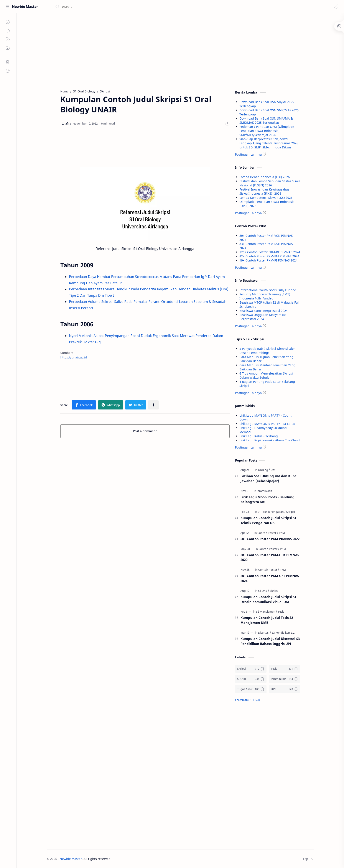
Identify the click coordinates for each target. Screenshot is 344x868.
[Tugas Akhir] (251, 689)
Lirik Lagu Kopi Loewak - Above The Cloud (270, 440)
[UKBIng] (264, 470)
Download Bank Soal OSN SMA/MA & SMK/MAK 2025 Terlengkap (266, 120)
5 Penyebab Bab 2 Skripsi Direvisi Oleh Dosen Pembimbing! (267, 351)
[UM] (273, 470)
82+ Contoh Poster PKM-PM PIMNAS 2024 (269, 256)
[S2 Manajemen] (267, 612)
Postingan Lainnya (248, 154)
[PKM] (282, 533)
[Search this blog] (90, 7)
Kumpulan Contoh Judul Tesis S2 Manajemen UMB (267, 620)
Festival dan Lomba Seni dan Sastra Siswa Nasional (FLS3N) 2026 (270, 183)
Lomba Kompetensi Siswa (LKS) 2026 (266, 198)
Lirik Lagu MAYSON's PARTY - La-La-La (267, 424)
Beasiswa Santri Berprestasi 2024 (264, 311)
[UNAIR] (251, 679)
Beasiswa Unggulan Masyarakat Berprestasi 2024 (263, 317)
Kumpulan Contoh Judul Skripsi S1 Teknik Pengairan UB (268, 520)
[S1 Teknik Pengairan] (272, 512)
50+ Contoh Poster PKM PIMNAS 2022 (270, 539)
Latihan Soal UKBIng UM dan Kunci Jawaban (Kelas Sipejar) (269, 478)
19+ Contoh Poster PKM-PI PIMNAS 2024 (268, 260)
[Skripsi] (291, 512)
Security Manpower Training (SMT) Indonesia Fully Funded (265, 296)
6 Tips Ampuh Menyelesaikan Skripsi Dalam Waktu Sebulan (266, 375)
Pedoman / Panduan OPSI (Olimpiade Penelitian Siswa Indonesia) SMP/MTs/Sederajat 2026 (267, 131)
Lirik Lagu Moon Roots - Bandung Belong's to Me (267, 499)
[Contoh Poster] (268, 533)
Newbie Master (25, 7)
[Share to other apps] (153, 405)
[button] (336, 7)
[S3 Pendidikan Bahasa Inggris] (291, 633)
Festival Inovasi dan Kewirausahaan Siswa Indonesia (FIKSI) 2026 (265, 191)
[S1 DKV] (264, 591)
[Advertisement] (145, 50)
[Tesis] (281, 612)
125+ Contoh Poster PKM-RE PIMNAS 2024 (270, 252)
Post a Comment (145, 431)
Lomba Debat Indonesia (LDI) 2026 (265, 177)
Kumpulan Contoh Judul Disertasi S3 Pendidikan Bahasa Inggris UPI (270, 641)
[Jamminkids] (264, 491)
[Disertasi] (265, 633)
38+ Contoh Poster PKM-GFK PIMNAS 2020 (270, 557)
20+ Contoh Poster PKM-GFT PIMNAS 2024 (270, 578)
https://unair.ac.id (74, 357)
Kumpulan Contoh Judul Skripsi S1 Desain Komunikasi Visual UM (268, 599)
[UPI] (284, 689)
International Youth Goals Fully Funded (268, 290)
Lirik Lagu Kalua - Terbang (259, 436)
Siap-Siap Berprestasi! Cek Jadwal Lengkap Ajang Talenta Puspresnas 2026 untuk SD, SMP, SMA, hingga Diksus (269, 143)
